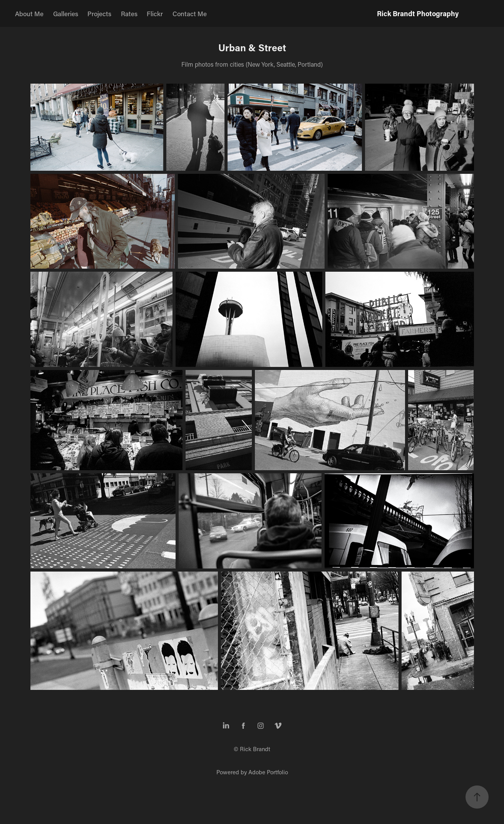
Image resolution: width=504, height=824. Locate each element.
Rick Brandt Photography (418, 13)
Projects (99, 13)
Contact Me (190, 13)
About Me (29, 13)
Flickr (155, 13)
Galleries (66, 13)
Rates (129, 13)
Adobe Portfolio (268, 772)
